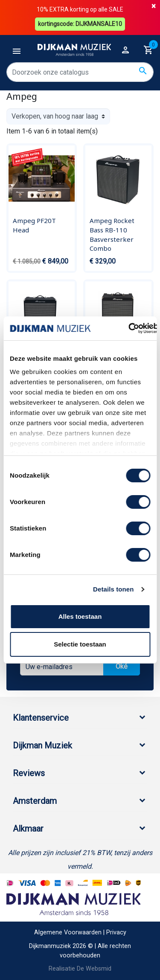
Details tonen (113, 589)
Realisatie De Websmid (80, 969)
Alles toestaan (80, 616)
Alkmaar (28, 829)
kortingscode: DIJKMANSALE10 (80, 24)
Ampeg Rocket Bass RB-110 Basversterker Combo (112, 234)
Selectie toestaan (80, 644)
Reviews (29, 773)
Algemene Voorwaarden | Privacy (80, 932)
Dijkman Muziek (42, 745)
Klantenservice (41, 718)
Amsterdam (35, 801)
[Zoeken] (80, 72)
